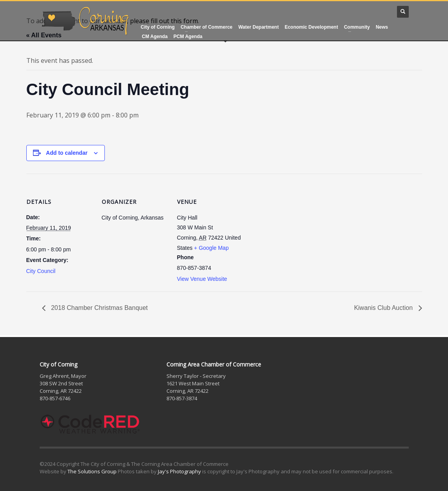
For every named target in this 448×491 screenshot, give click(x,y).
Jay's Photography (179, 471)
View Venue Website (202, 279)
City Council (41, 271)
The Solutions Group (92, 471)
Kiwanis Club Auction (384, 308)
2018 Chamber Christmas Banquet (99, 308)
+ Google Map (211, 248)
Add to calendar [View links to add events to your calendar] (67, 153)
